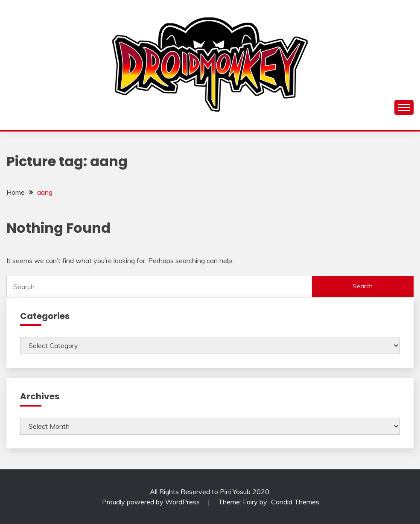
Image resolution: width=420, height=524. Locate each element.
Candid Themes (295, 502)
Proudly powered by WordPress (152, 502)
